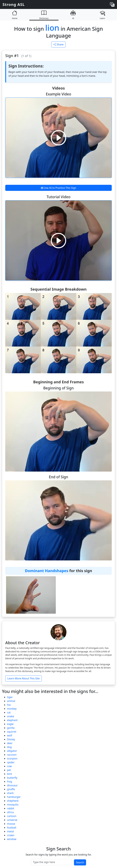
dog (9, 747)
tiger (10, 697)
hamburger (14, 797)
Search (80, 862)
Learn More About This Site (24, 678)
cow (9, 766)
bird (9, 774)
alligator (12, 751)
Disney (11, 739)
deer (10, 743)
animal (11, 701)
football (12, 828)
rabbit (11, 808)
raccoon (12, 755)
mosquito (13, 805)
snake (11, 716)
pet (9, 770)
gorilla (11, 728)
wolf (10, 735)
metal (10, 831)
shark (10, 793)
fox (9, 705)
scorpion (12, 759)
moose (11, 824)
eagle (10, 724)
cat (9, 712)
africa (10, 812)
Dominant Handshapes (47, 571)
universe (12, 820)
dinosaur (12, 785)
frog (9, 782)
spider (11, 762)
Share (58, 44)
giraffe (11, 789)
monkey (12, 709)
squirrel (12, 732)
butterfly (12, 778)
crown (11, 835)
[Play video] (58, 138)
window (12, 839)
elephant (12, 720)
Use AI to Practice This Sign (59, 188)
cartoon (12, 816)
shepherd (13, 801)
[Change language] (112, 4)
